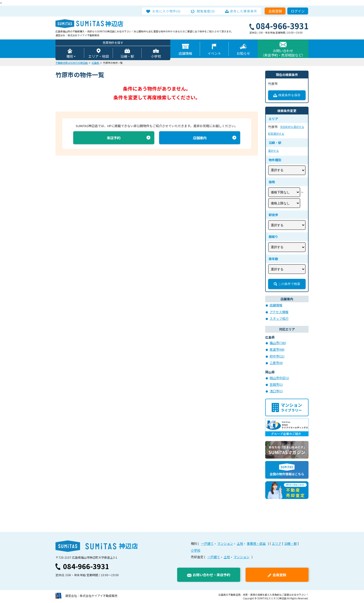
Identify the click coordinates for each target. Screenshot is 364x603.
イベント (214, 54)
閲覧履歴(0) (206, 11)
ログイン (298, 11)
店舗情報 (185, 54)
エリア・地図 (99, 57)
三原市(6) (276, 363)
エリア (277, 544)
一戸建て (207, 544)
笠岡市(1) (276, 385)
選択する (273, 151)
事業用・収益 (256, 544)
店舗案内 (200, 138)
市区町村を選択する (292, 127)
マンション (225, 544)
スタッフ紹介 (279, 319)
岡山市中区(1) (279, 378)
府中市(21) (277, 356)
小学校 (156, 57)
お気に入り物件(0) (168, 11)
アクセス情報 (279, 312)
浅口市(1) (276, 391)
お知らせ (243, 54)
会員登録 (275, 11)
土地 (240, 544)
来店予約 (114, 138)
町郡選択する (276, 134)
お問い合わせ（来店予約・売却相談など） (283, 53)
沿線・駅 (127, 57)
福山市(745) (278, 343)
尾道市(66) (277, 350)
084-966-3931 (86, 566)
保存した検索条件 (242, 11)
